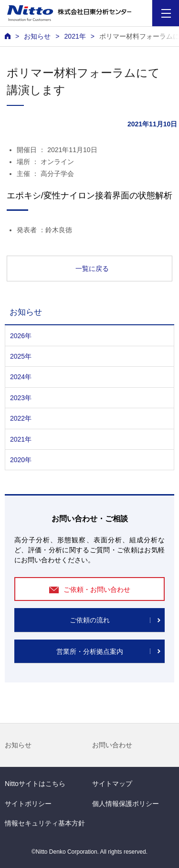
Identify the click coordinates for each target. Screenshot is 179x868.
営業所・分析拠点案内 (90, 651)
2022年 (21, 418)
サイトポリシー (28, 804)
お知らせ (18, 745)
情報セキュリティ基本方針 (45, 823)
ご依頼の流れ (90, 620)
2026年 (21, 336)
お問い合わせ (112, 745)
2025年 (21, 356)
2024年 (21, 377)
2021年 (75, 36)
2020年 (21, 460)
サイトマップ (112, 784)
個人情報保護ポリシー (126, 804)
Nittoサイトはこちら (35, 784)
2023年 (21, 398)
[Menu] (166, 13)
